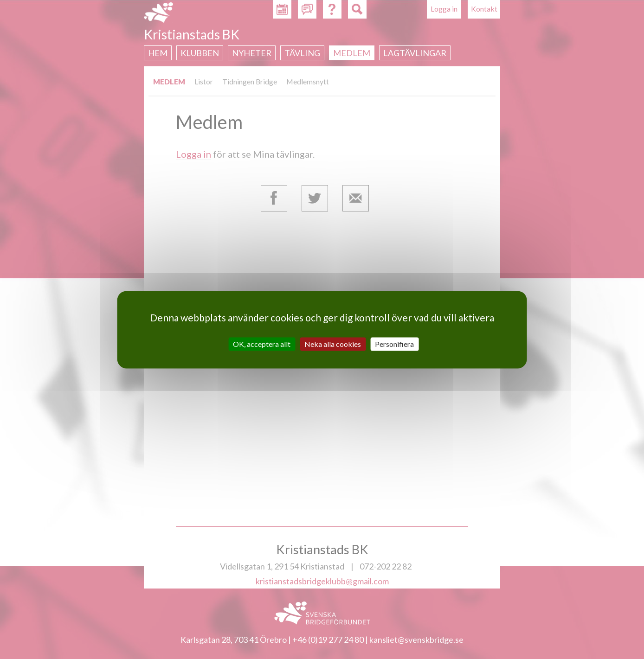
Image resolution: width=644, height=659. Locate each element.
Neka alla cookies (333, 344)
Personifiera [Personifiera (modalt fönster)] (394, 344)
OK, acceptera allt (262, 344)
